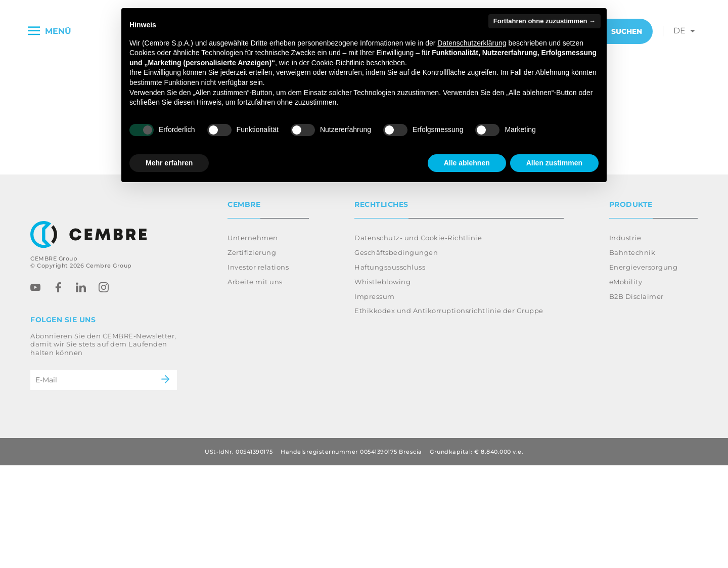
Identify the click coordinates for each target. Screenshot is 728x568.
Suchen (619, 31)
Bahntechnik (632, 355)
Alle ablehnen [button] (467, 163)
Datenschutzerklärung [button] (472, 43)
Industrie (625, 340)
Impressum (375, 399)
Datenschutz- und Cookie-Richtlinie (418, 340)
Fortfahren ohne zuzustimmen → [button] (544, 21)
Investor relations (258, 370)
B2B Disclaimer (636, 399)
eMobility (626, 384)
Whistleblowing (382, 384)
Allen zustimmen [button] (554, 163)
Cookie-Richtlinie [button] (338, 63)
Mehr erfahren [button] (169, 163)
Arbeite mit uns (255, 384)
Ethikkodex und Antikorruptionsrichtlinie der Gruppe (449, 413)
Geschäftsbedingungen (396, 355)
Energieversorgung (644, 370)
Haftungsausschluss (390, 370)
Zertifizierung (252, 355)
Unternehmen (253, 340)
